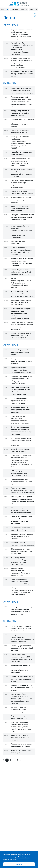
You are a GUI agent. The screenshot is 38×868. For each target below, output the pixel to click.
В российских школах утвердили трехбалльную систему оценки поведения (21, 370)
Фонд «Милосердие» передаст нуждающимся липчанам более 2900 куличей (22, 582)
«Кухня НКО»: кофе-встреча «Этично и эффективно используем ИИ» (21, 302)
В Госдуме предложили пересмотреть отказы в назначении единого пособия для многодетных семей (21, 727)
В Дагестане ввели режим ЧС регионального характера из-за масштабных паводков (22, 91)
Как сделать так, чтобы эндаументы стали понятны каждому (22, 361)
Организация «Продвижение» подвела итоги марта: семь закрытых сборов (22, 629)
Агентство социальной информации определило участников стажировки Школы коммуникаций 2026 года (22, 102)
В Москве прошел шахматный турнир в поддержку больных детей (22, 74)
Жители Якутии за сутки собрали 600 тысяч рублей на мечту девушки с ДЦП (21, 272)
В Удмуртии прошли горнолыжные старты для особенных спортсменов (21, 710)
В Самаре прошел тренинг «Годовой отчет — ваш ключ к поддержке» (22, 551)
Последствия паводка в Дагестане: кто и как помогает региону (19, 401)
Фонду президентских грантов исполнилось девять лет (22, 482)
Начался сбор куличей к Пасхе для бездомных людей (20, 352)
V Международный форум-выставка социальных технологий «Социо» (21, 473)
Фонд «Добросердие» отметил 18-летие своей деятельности (20, 208)
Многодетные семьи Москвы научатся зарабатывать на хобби (22, 536)
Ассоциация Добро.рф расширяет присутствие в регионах (20, 410)
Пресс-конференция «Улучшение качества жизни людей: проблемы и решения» (22, 490)
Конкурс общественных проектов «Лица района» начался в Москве (21, 113)
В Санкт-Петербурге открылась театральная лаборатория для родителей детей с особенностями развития (22, 699)
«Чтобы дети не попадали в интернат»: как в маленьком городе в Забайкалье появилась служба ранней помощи (21, 314)
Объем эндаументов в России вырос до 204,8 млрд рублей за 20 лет (22, 648)
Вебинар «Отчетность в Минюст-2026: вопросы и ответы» (20, 738)
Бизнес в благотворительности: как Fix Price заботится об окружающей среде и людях (22, 283)
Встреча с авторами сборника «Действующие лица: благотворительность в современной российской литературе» (22, 34)
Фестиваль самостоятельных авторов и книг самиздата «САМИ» (22, 679)
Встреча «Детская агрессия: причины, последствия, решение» (21, 200)
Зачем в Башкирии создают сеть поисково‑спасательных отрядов (22, 688)
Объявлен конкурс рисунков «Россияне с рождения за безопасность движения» (22, 510)
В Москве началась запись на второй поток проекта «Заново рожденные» (21, 336)
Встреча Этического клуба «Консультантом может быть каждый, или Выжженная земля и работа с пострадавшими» (22, 63)
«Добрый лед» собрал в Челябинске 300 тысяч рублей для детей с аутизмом (22, 294)
